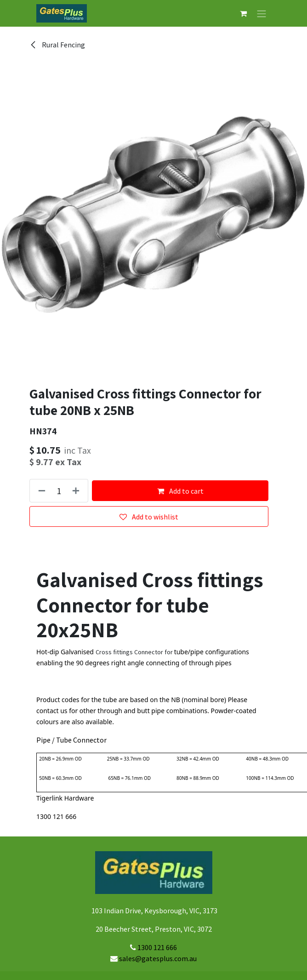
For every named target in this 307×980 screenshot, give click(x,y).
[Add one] (78, 491)
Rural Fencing (57, 45)
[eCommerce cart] (243, 13)
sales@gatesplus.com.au (158, 958)
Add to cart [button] (180, 491)
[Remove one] (40, 491)
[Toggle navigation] (262, 13)
